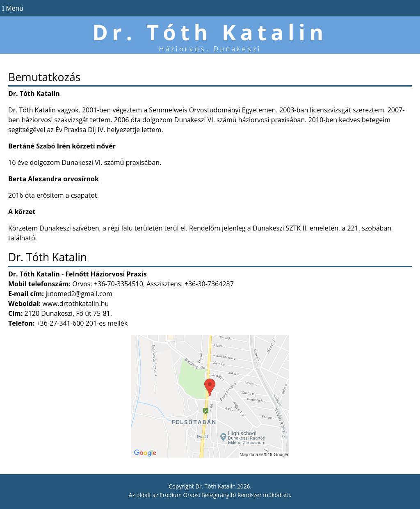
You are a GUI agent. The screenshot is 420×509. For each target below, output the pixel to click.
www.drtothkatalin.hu (75, 304)
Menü (12, 8)
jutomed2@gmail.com (79, 294)
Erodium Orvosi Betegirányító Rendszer (211, 495)
